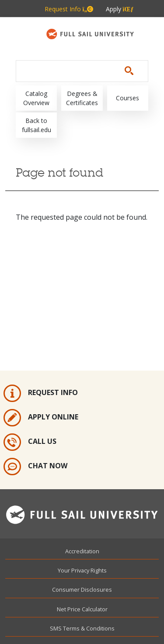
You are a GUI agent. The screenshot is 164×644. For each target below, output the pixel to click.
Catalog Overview (36, 98)
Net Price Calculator (82, 609)
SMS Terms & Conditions (82, 628)
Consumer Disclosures (82, 589)
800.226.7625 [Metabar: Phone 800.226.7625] (89, 27)
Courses (127, 98)
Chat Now (35, 467)
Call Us (30, 442)
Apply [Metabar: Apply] (120, 9)
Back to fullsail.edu (37, 125)
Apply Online (41, 418)
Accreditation (82, 551)
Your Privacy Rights (82, 570)
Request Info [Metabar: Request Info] (69, 9)
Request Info (41, 393)
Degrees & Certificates (82, 98)
